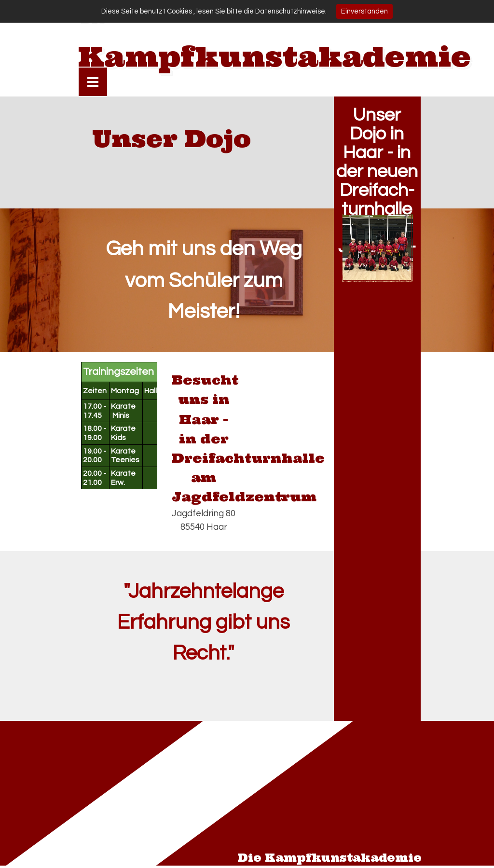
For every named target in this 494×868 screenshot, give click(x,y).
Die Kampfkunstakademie (329, 858)
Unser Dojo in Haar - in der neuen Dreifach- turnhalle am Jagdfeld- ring (377, 190)
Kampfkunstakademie (274, 56)
